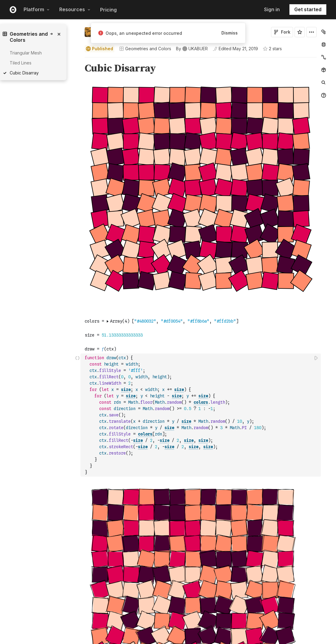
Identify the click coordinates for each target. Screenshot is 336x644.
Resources (75, 9)
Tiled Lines (21, 63)
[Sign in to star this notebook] (300, 32)
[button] (78, 60)
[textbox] (201, 415)
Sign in (272, 9)
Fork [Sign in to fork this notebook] (282, 32)
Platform (37, 9)
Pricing (108, 10)
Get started (308, 9)
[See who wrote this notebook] (192, 49)
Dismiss (230, 33)
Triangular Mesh (26, 53)
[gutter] (57, 196)
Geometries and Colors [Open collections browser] (145, 49)
